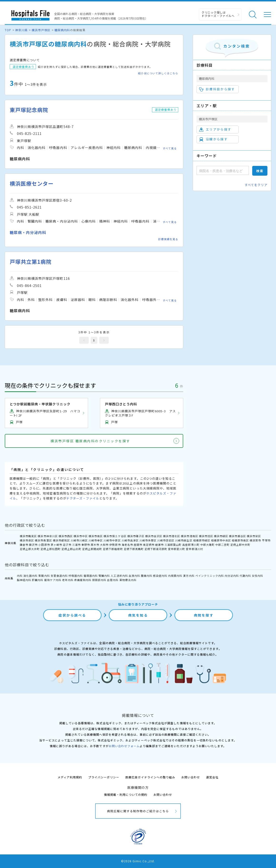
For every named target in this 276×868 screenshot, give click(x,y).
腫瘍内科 (147, 576)
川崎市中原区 (112, 540)
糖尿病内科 (62, 30)
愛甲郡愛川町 (177, 549)
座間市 (138, 545)
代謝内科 (245, 576)
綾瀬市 (159, 545)
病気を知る (138, 615)
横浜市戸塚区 (41, 30)
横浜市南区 (96, 536)
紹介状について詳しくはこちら (158, 73)
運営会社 (212, 777)
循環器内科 (91, 576)
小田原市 (44, 545)
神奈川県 (21, 30)
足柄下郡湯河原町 (156, 549)
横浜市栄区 (254, 536)
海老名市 (127, 545)
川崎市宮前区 (166, 540)
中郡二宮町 (222, 545)
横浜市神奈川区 (48, 536)
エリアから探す (215, 129)
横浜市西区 (66, 536)
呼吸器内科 (76, 576)
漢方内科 (189, 576)
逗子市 (67, 545)
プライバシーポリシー (104, 777)
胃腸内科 (44, 576)
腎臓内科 (104, 576)
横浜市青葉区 (43, 540)
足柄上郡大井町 (30, 549)
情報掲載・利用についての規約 (126, 794)
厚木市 (95, 545)
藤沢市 (33, 545)
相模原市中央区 (221, 540)
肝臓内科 (38, 580)
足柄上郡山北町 (71, 549)
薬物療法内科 (128, 580)
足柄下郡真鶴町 (134, 549)
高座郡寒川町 (191, 545)
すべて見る (170, 148)
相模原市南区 (240, 540)
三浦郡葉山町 (173, 545)
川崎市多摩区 (148, 540)
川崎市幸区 (96, 540)
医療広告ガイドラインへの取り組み (150, 777)
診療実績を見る (168, 239)
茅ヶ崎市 (56, 545)
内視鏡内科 (175, 576)
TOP (8, 30)
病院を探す (204, 615)
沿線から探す (213, 139)
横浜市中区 (81, 536)
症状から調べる (72, 615)
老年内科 (68, 580)
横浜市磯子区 (136, 536)
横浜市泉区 (27, 540)
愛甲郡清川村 (194, 549)
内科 (20, 576)
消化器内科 (30, 576)
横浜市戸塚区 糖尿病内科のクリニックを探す (90, 441)
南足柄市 (149, 545)
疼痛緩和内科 (83, 580)
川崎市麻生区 (184, 540)
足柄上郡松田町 (50, 549)
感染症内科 (160, 576)
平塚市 (266, 540)
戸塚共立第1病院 (31, 262)
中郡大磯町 (207, 545)
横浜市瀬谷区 (237, 536)
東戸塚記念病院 (29, 110)
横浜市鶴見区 (28, 536)
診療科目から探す (217, 89)
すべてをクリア (256, 185)
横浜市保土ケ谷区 (115, 536)
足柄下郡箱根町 (113, 549)
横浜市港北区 (172, 536)
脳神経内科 (24, 580)
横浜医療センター (32, 183)
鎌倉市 (24, 545)
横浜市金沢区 (154, 536)
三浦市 (76, 545)
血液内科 (134, 576)
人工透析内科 (119, 576)
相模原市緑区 (202, 540)
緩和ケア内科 (53, 580)
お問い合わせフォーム (124, 746)
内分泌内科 (232, 576)
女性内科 (257, 576)
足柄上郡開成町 (92, 549)
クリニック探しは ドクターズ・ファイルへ (218, 14)
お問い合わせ (191, 777)
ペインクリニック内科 (210, 576)
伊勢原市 (115, 545)
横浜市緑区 (221, 536)
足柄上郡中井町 (240, 545)
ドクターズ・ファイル (83, 498)
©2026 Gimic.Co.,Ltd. (138, 861)
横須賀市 (255, 540)
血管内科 (113, 580)
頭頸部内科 (99, 580)
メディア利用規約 (70, 777)
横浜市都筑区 (61, 540)
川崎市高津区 (130, 540)
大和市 (104, 545)
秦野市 (86, 545)
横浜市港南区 (189, 536)
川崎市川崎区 (79, 540)
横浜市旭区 (206, 536)
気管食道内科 (59, 576)
